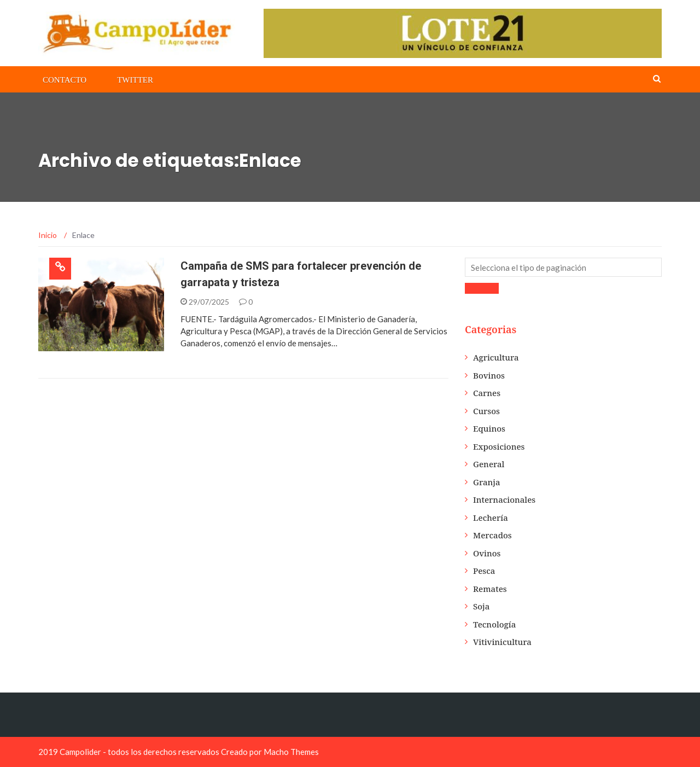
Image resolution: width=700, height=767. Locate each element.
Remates (490, 589)
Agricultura (496, 357)
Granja (487, 482)
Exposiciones (499, 446)
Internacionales (504, 499)
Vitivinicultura (502, 642)
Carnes (487, 393)
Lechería (491, 518)
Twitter (135, 80)
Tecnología (494, 624)
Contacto (65, 80)
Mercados (492, 535)
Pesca (484, 571)
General (489, 464)
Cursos (486, 411)
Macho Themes (291, 752)
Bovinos (489, 375)
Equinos (489, 428)
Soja (481, 606)
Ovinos (487, 553)
